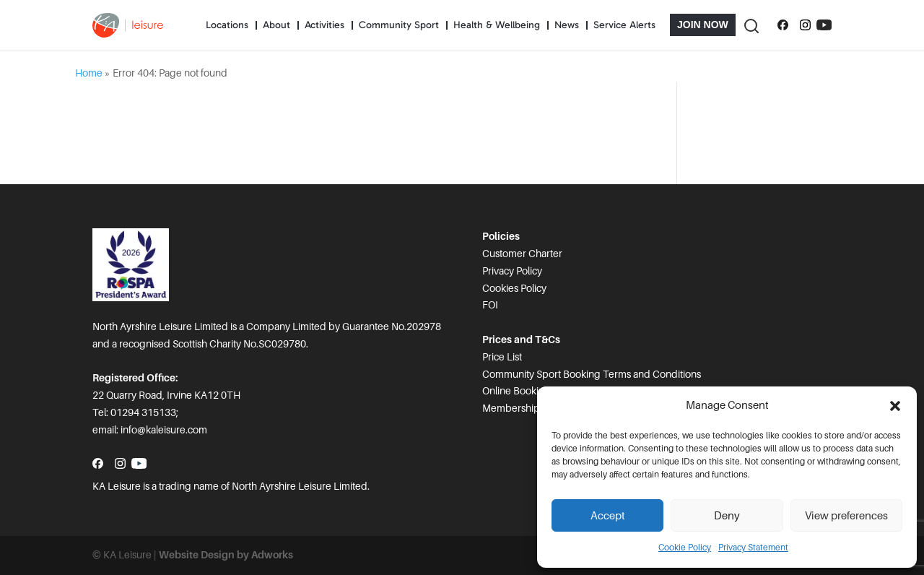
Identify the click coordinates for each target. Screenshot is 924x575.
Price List (502, 357)
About (276, 25)
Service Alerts (624, 25)
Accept (608, 516)
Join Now (703, 25)
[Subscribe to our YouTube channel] (824, 25)
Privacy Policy (512, 271)
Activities (324, 25)
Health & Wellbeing (497, 25)
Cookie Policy (685, 548)
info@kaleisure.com (164, 430)
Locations (227, 25)
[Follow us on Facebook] (783, 25)
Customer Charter (522, 254)
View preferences (846, 516)
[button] (895, 406)
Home (89, 73)
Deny (727, 516)
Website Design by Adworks (226, 555)
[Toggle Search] (751, 25)
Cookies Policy (514, 288)
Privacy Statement (753, 548)
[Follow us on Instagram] (805, 25)
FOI (490, 305)
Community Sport (399, 25)
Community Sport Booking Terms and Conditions (592, 374)
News (567, 25)
